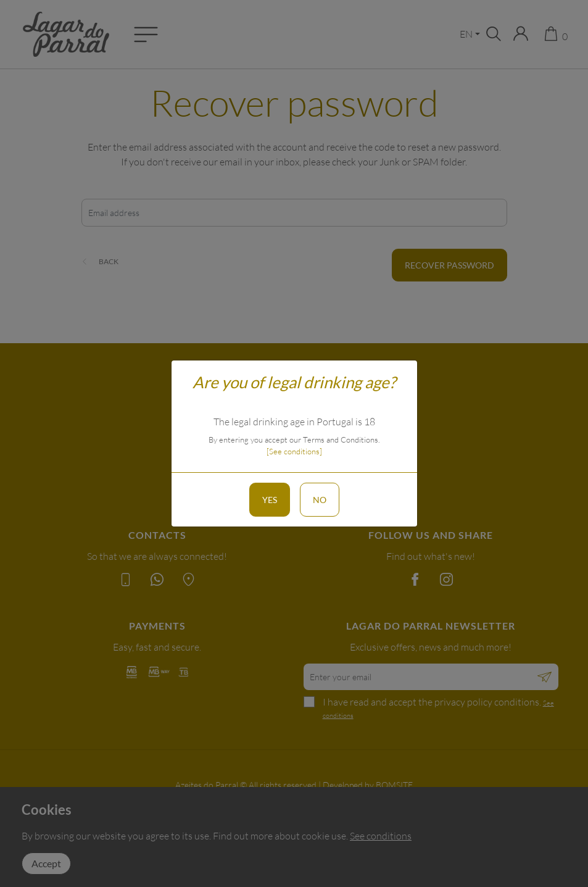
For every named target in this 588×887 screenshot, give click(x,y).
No (320, 500)
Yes (270, 500)
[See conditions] (294, 451)
